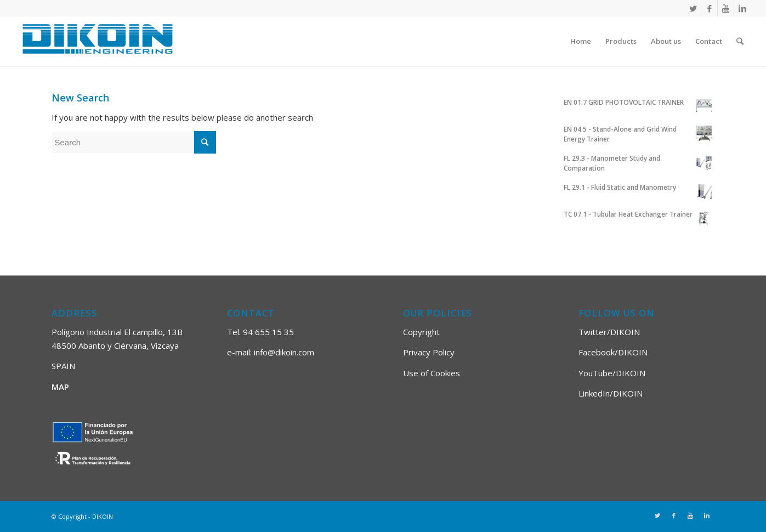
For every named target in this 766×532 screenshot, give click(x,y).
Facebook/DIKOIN (613, 352)
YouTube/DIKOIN (612, 373)
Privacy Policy (429, 352)
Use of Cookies (432, 373)
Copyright (421, 332)
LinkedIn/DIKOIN (611, 393)
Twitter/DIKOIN (609, 332)
